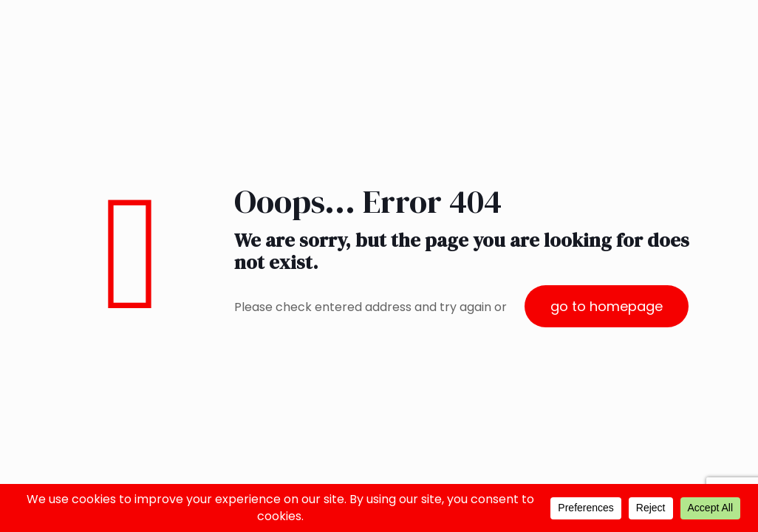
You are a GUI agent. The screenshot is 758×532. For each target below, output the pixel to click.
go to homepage (607, 306)
